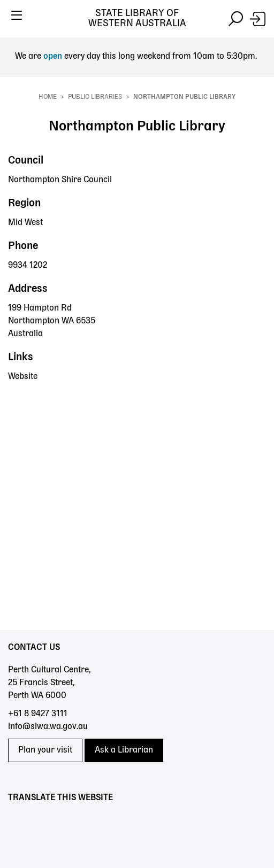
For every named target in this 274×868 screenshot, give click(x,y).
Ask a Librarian (124, 750)
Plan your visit (45, 750)
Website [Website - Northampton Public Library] (23, 377)
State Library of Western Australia (137, 18)
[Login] (258, 19)
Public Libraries (95, 97)
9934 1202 (28, 266)
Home (48, 97)
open (54, 57)
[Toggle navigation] (16, 19)
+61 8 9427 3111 (38, 714)
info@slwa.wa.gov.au (48, 727)
